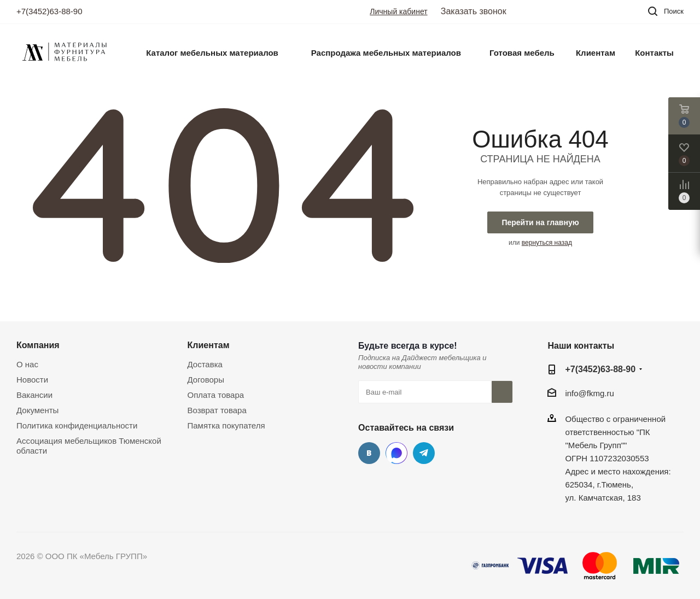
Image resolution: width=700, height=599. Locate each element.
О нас (27, 364)
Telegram (424, 453)
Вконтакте (369, 453)
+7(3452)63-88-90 (49, 11)
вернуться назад (547, 243)
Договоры (206, 380)
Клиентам (209, 345)
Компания (38, 345)
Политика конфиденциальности (77, 425)
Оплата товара (216, 395)
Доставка (205, 364)
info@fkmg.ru (589, 394)
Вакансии (34, 395)
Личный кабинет (398, 11)
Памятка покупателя (226, 425)
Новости (32, 380)
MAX (396, 453)
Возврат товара (217, 410)
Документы (37, 410)
